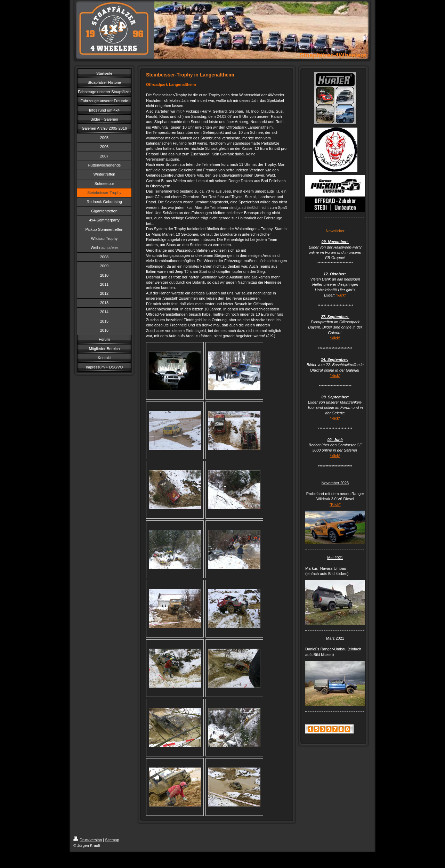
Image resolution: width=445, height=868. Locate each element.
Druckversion (88, 840)
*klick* (341, 295)
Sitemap (112, 840)
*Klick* (335, 504)
